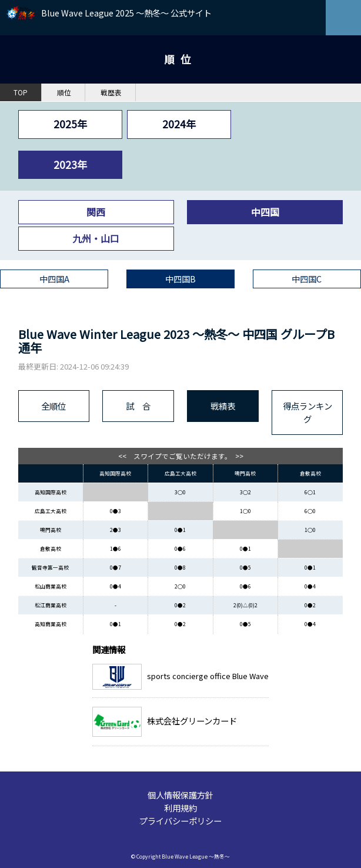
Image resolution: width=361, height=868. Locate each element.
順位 (64, 92)
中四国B (180, 279)
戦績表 (223, 406)
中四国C (307, 279)
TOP (21, 92)
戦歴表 (111, 92)
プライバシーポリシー (180, 821)
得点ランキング (307, 412)
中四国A (54, 279)
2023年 (70, 164)
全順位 (54, 406)
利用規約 (180, 808)
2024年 (179, 124)
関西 (96, 212)
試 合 (138, 406)
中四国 (265, 212)
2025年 (70, 124)
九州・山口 (96, 238)
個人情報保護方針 (180, 795)
